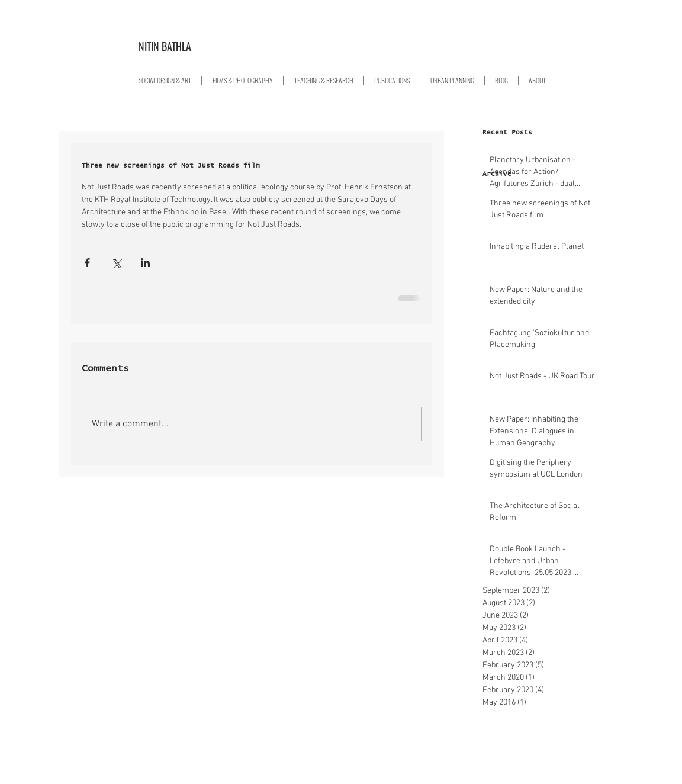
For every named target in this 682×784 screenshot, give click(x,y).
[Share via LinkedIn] (145, 263)
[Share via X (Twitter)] (116, 263)
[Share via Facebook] (87, 263)
